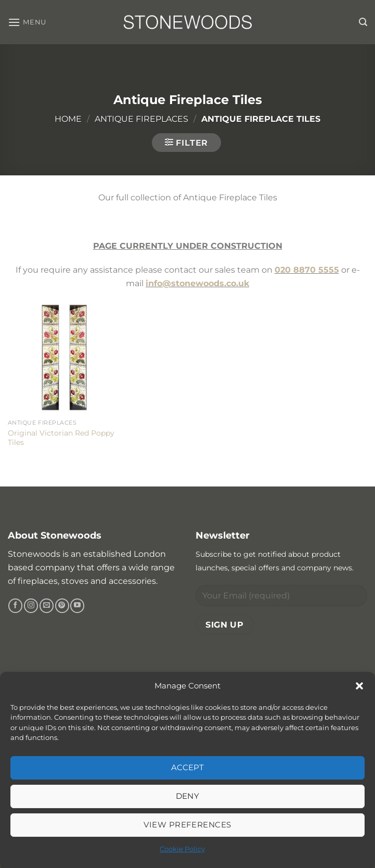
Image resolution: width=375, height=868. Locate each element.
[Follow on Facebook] (15, 606)
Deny (188, 796)
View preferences (187, 825)
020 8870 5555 (307, 270)
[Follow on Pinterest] (62, 606)
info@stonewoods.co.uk (197, 283)
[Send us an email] (47, 606)
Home (68, 119)
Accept (188, 767)
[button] (359, 686)
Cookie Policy (182, 849)
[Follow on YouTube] (77, 606)
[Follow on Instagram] (31, 606)
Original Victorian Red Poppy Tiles (61, 438)
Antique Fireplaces (141, 119)
